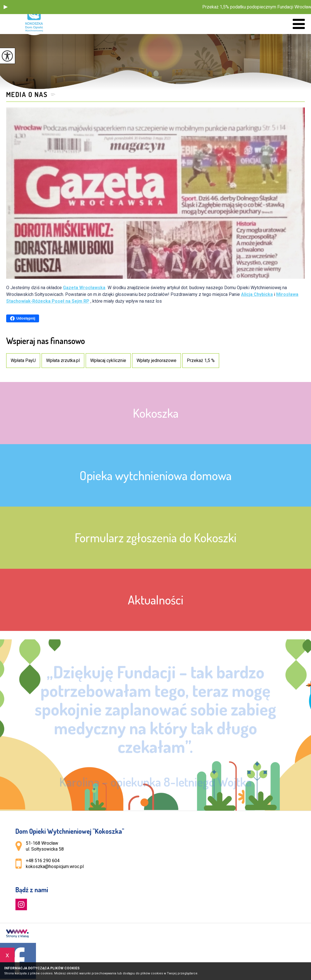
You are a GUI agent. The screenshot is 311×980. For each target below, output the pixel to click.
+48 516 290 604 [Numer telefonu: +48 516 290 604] (43, 861)
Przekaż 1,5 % (201, 360)
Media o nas (27, 95)
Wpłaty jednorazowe (156, 360)
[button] (6, 7)
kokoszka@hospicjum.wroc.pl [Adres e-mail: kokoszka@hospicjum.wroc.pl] (55, 867)
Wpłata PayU (23, 360)
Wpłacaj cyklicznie (108, 360)
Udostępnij (23, 318)
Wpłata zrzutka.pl (63, 360)
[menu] (299, 24)
